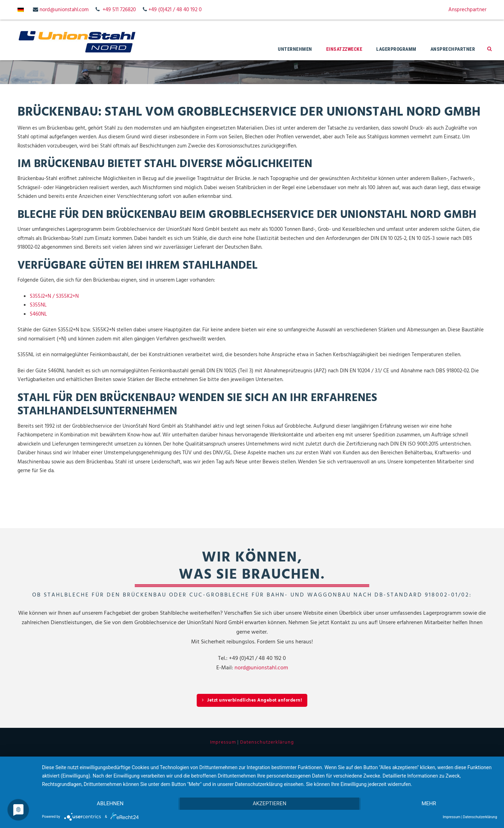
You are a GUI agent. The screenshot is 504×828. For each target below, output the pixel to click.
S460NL (38, 314)
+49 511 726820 (119, 10)
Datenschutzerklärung (267, 742)
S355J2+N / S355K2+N (54, 296)
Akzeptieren (269, 804)
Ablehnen (110, 804)
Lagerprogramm (396, 49)
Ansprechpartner (467, 10)
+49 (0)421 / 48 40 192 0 (175, 10)
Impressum (223, 742)
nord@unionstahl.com (64, 10)
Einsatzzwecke (344, 49)
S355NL (38, 305)
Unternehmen (295, 49)
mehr (429, 804)
